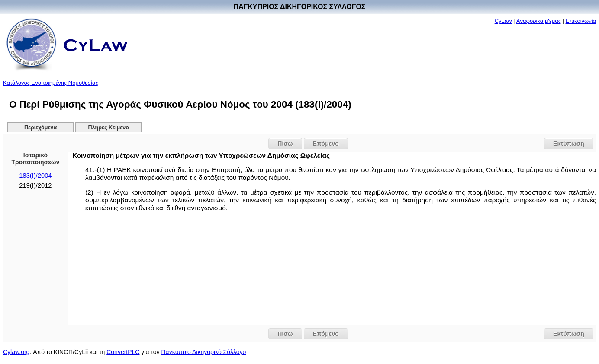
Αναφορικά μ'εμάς (539, 21)
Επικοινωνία (581, 21)
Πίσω (285, 144)
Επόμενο (326, 144)
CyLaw (503, 21)
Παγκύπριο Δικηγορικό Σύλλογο (203, 352)
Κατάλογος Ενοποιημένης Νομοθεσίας (51, 83)
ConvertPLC (123, 352)
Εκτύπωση (569, 144)
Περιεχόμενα (40, 128)
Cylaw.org (16, 352)
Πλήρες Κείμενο (108, 128)
